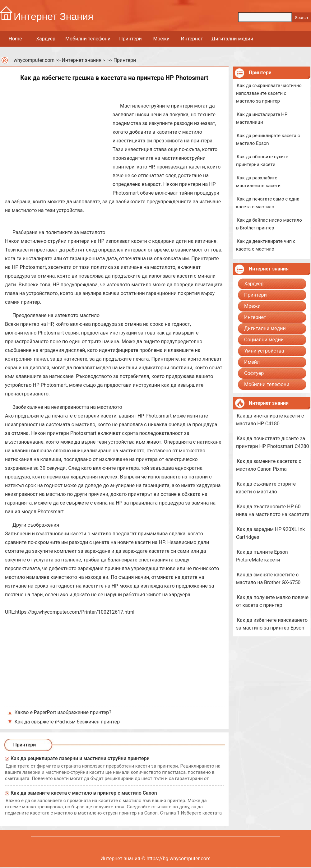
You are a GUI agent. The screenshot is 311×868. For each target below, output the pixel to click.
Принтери (130, 39)
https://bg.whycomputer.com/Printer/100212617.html (75, 612)
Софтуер (254, 373)
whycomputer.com (34, 60)
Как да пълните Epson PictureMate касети (262, 556)
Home (15, 39)
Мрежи (161, 39)
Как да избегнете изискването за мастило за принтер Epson (272, 624)
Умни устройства (264, 351)
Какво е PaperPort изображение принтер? (63, 712)
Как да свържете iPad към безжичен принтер (67, 722)
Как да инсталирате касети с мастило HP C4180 (270, 420)
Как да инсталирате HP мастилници (262, 118)
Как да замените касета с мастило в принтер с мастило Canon (84, 793)
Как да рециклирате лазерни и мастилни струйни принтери (80, 758)
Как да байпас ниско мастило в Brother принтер (269, 224)
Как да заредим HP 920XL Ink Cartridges (270, 533)
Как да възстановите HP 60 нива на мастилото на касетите (273, 510)
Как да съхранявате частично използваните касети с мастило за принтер (269, 93)
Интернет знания (81, 60)
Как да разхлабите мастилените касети (258, 182)
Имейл (252, 362)
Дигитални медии (232, 39)
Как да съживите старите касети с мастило (266, 488)
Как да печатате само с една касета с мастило (268, 203)
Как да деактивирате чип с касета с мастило (266, 245)
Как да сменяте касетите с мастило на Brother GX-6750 (268, 579)
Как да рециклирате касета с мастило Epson (268, 139)
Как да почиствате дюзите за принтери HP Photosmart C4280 (273, 442)
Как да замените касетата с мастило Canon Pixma (269, 465)
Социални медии (264, 340)
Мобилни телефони (88, 39)
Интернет (192, 39)
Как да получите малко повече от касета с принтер (272, 601)
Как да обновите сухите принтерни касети (262, 161)
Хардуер (46, 39)
